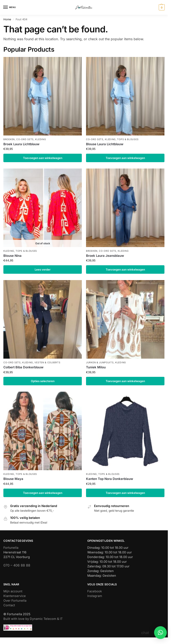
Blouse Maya (13, 479)
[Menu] (10, 7)
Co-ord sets (25, 139)
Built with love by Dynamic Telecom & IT (33, 619)
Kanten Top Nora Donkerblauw (110, 479)
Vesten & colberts (47, 363)
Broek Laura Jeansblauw (105, 256)
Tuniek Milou (96, 367)
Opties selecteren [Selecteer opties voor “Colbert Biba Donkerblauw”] (43, 381)
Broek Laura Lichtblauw (21, 144)
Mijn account (13, 591)
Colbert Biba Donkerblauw (23, 367)
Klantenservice (15, 596)
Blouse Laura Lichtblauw (105, 144)
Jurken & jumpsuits (100, 363)
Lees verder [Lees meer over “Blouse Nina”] (43, 269)
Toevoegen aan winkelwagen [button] (43, 158)
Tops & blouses (128, 139)
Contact (9, 605)
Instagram (95, 596)
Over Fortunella (15, 601)
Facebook (95, 591)
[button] (161, 7)
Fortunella (11, 548)
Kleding (40, 139)
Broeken (9, 139)
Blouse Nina (12, 256)
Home (7, 19)
